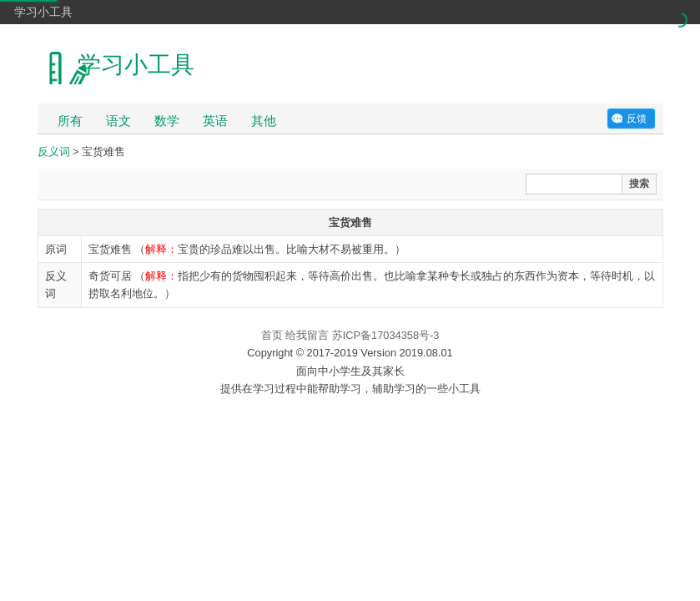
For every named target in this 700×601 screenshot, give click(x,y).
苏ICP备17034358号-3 (386, 335)
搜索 (639, 184)
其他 (264, 121)
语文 (118, 121)
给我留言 (307, 335)
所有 (70, 121)
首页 (272, 335)
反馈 (637, 119)
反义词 (54, 152)
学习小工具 (43, 12)
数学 (167, 121)
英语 (215, 121)
